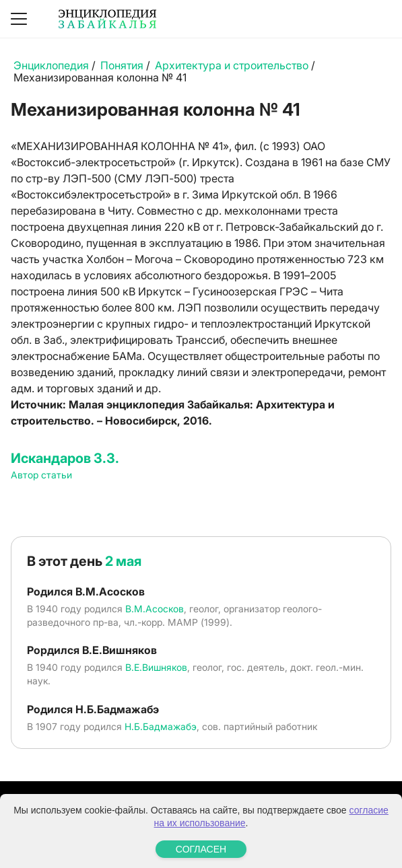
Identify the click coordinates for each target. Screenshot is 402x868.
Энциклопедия (51, 65)
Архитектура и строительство (232, 65)
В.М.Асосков (155, 609)
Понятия (122, 65)
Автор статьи (41, 475)
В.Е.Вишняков (156, 667)
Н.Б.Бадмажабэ (161, 726)
